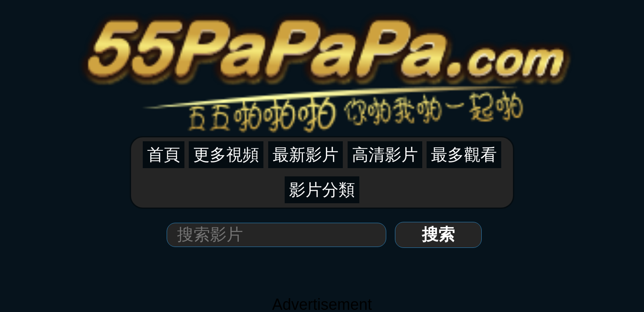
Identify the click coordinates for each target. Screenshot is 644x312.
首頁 (230, 48)
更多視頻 (260, 48)
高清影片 (333, 48)
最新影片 (297, 48)
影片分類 (407, 48)
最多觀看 (370, 48)
